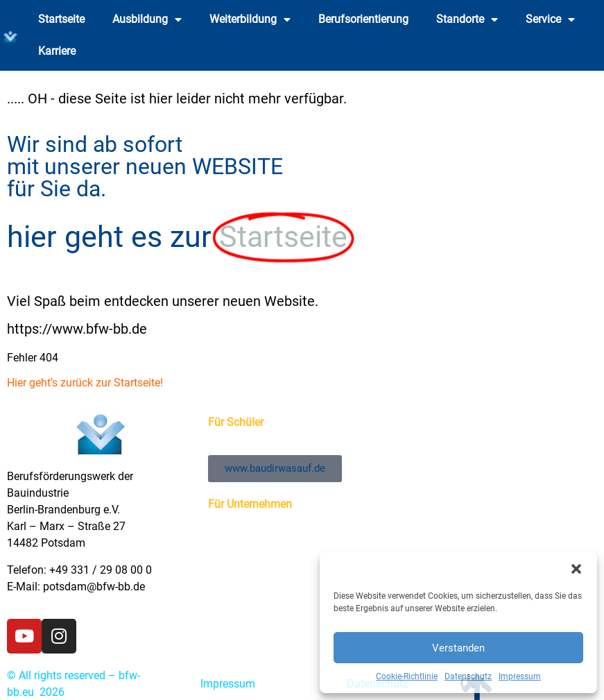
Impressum (520, 676)
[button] (576, 569)
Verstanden (458, 648)
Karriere (57, 51)
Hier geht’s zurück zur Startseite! (85, 383)
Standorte (467, 19)
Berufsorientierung (363, 19)
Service (550, 19)
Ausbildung (147, 19)
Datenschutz (468, 676)
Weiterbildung (250, 19)
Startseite (61, 19)
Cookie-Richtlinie (407, 676)
